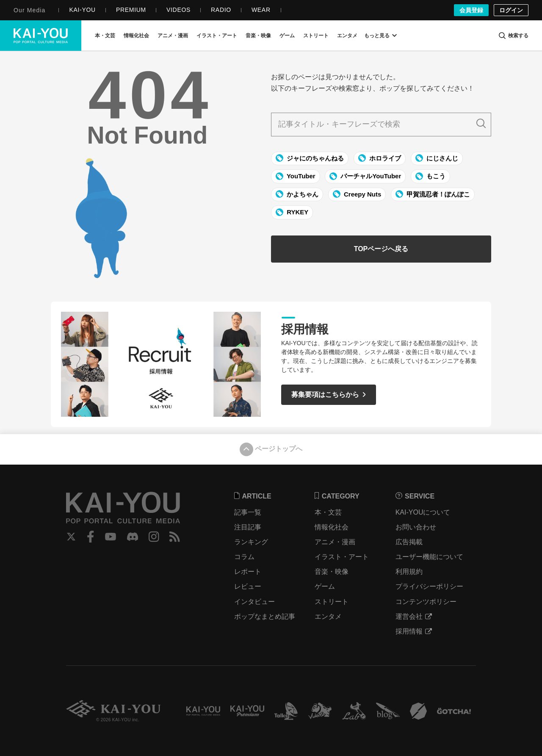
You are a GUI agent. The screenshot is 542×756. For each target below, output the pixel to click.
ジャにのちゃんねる (310, 158)
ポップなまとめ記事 (265, 616)
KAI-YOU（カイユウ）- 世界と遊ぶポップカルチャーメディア (41, 36)
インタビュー (254, 602)
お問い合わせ (416, 527)
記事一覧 (248, 512)
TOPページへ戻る (381, 249)
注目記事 (248, 527)
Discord (133, 537)
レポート (248, 572)
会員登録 (471, 10)
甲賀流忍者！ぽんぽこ (433, 194)
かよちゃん (297, 194)
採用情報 (414, 631)
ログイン (511, 10)
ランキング (251, 542)
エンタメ (328, 616)
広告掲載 (409, 542)
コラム (244, 557)
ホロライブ (380, 158)
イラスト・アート (342, 557)
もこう (430, 176)
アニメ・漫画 (335, 542)
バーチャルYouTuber (365, 176)
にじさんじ (437, 158)
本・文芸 (328, 512)
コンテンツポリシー (426, 602)
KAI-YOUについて (423, 512)
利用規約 (409, 572)
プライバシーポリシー (429, 586)
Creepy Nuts (357, 194)
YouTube (111, 537)
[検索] (513, 36)
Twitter (71, 537)
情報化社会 (332, 527)
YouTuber (296, 176)
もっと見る (380, 36)
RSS (175, 537)
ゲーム (325, 586)
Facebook (91, 537)
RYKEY (292, 212)
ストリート (332, 602)
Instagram (154, 537)
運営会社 (414, 616)
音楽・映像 (332, 572)
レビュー (248, 586)
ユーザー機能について (429, 557)
